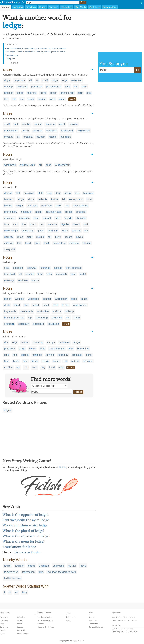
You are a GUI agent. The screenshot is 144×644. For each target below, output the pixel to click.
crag (49, 193)
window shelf (62, 165)
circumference (57, 349)
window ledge (27, 165)
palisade (43, 199)
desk (7, 305)
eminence (10, 218)
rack (16, 124)
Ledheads (58, 566)
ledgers (19, 566)
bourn (56, 361)
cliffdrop (9, 243)
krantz (33, 224)
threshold (10, 274)
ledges (7, 410)
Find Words (80, 7)
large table (10, 311)
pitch (37, 243)
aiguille (65, 224)
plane (77, 318)
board (36, 305)
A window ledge (12, 55)
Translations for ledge (19, 547)
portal (83, 274)
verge (22, 349)
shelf (45, 80)
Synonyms (6, 7)
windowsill (10, 165)
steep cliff (10, 249)
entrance (45, 268)
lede (41, 572)
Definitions (31, 7)
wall (86, 224)
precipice (29, 193)
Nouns (3, 630)
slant (30, 237)
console (73, 124)
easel (46, 305)
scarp (68, 193)
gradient (81, 212)
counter (41, 137)
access (58, 268)
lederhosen (28, 572)
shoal (62, 99)
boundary (38, 342)
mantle (38, 124)
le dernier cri (11, 572)
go (137, 70)
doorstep (18, 268)
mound (42, 99)
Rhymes (42, 7)
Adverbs (20, 620)
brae (36, 218)
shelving (50, 124)
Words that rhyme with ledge (25, 525)
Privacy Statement (96, 627)
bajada (68, 218)
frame (35, 361)
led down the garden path (62, 572)
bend (28, 243)
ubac (65, 231)
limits (16, 361)
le (10, 592)
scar (77, 193)
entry (49, 274)
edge (65, 80)
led (16, 592)
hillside (8, 206)
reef (14, 99)
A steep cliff (10, 59)
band (52, 367)
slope (31, 199)
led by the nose (13, 578)
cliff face (74, 243)
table (74, 299)
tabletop (69, 311)
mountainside (81, 206)
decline (87, 243)
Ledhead (44, 566)
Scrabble (41, 624)
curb (35, 367)
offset (53, 93)
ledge (51, 391)
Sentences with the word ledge (26, 520)
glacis (41, 231)
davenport (53, 324)
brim (71, 349)
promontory (11, 212)
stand (62, 124)
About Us (93, 620)
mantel (26, 124)
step (68, 87)
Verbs (2, 633)
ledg (24, 592)
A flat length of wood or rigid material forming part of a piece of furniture (35, 52)
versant (47, 218)
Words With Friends (45, 620)
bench (25, 131)
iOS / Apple (71, 617)
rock (15, 224)
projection (19, 80)
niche (43, 93)
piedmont (53, 231)
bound (33, 349)
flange (20, 93)
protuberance (54, 87)
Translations (67, 7)
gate (73, 274)
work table (43, 311)
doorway (32, 268)
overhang (22, 87)
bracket (8, 93)
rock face (46, 206)
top (30, 318)
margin (51, 342)
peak (58, 206)
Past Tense (21, 630)
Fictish (62, 467)
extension (77, 80)
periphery (10, 349)
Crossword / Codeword (46, 627)
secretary (24, 324)
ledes (83, 566)
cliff (18, 193)
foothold (32, 93)
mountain (24, 218)
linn (24, 224)
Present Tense (23, 633)
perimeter (64, 342)
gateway (9, 280)
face (7, 224)
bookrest (37, 131)
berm (85, 87)
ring (43, 367)
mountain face (54, 212)
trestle (65, 305)
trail (19, 243)
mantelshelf (83, 131)
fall (50, 237)
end (15, 355)
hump (31, 99)
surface (57, 311)
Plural (19, 624)
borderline (83, 349)
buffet (84, 299)
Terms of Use (94, 624)
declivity (9, 237)
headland (26, 212)
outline (75, 361)
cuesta (76, 224)
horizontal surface (14, 318)
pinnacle (52, 224)
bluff (40, 193)
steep (38, 212)
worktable (33, 299)
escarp (68, 237)
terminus (88, 361)
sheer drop (59, 243)
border (25, 342)
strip (89, 93)
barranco (9, 199)
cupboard (66, 137)
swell (52, 99)
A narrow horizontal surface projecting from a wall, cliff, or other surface (35, 48)
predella (28, 137)
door (40, 274)
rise (67, 206)
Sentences (54, 7)
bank (89, 199)
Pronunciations (110, 7)
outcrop (9, 87)
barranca (88, 193)
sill (30, 80)
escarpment (76, 199)
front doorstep (74, 268)
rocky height (11, 231)
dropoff (8, 193)
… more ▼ (13, 63)
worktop (20, 299)
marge (45, 361)
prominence (67, 93)
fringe (77, 342)
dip (86, 231)
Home (92, 617)
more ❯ (72, 99)
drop (58, 193)
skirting (50, 355)
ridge (7, 80)
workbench (61, 299)
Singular (20, 627)
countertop (42, 318)
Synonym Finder (28, 552)
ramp (20, 237)
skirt (42, 349)
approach (61, 274)
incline (55, 199)
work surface (80, 305)
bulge (55, 80)
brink (58, 237)
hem (7, 361)
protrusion (37, 87)
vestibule (23, 280)
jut (37, 80)
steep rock (28, 231)
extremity (63, 355)
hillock (69, 212)
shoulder (81, 218)
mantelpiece (11, 131)
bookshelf (52, 131)
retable (53, 137)
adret (58, 218)
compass (77, 355)
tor (42, 224)
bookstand (67, 131)
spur (80, 93)
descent (76, 231)
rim (22, 99)
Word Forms (94, 7)
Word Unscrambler (45, 617)
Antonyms (18, 7)
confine (8, 367)
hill (64, 199)
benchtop (57, 318)
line (65, 361)
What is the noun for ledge (23, 542)
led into (72, 566)
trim (26, 367)
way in (35, 280)
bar (76, 87)
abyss (79, 237)
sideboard (38, 324)
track (47, 243)
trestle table (27, 311)
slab (26, 305)
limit (7, 355)
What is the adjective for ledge (26, 536)
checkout (9, 324)
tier (6, 99)
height (19, 206)
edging (25, 355)
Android (69, 620)
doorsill (30, 274)
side (25, 361)
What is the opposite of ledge (25, 515)
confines (37, 355)
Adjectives (21, 617)
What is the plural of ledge (23, 531)
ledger (8, 566)
